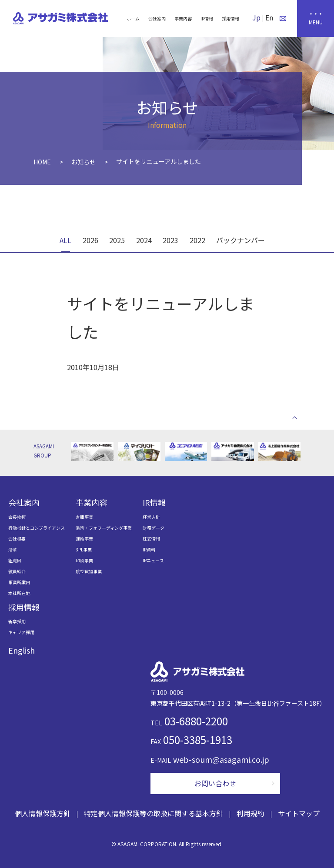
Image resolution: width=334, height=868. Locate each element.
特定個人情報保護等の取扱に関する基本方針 (154, 813)
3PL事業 (84, 549)
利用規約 (250, 813)
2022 (197, 240)
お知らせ (83, 162)
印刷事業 (84, 560)
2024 (144, 240)
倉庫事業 (84, 517)
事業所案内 (19, 582)
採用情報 (230, 18)
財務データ (154, 528)
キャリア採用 (21, 632)
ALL (65, 240)
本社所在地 (19, 593)
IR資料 (149, 549)
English (22, 650)
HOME (42, 162)
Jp (256, 17)
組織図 (15, 560)
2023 (170, 240)
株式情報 (151, 539)
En (269, 17)
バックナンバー (240, 240)
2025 (117, 240)
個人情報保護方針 (43, 813)
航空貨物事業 (89, 571)
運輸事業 (84, 539)
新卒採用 (17, 621)
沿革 (13, 549)
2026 (90, 240)
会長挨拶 (17, 517)
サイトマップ (299, 813)
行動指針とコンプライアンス (37, 528)
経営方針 (151, 517)
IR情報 (207, 18)
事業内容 (183, 18)
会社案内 (157, 18)
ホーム (133, 18)
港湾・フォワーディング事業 (104, 528)
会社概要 (17, 539)
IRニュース (153, 560)
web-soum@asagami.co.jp (221, 759)
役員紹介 (17, 571)
